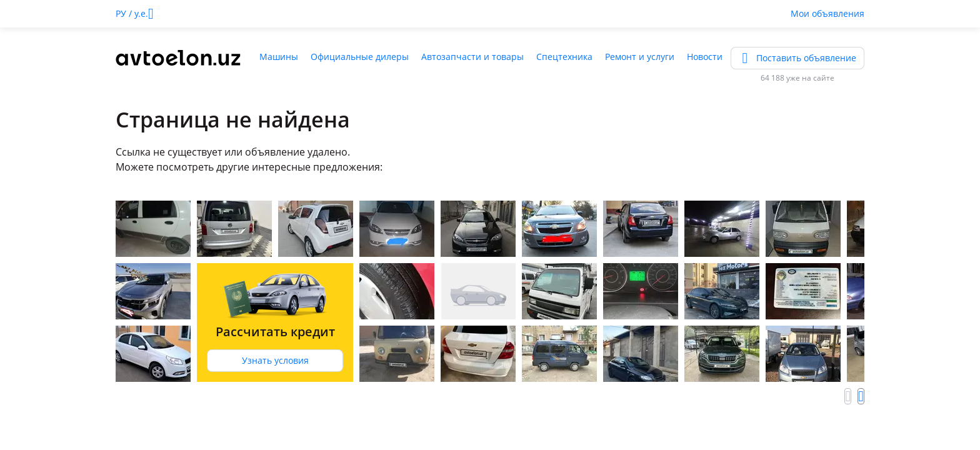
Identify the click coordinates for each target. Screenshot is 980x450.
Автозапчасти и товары (472, 57)
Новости (705, 57)
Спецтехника (564, 57)
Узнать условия (275, 360)
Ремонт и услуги (640, 57)
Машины (279, 57)
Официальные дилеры (360, 57)
